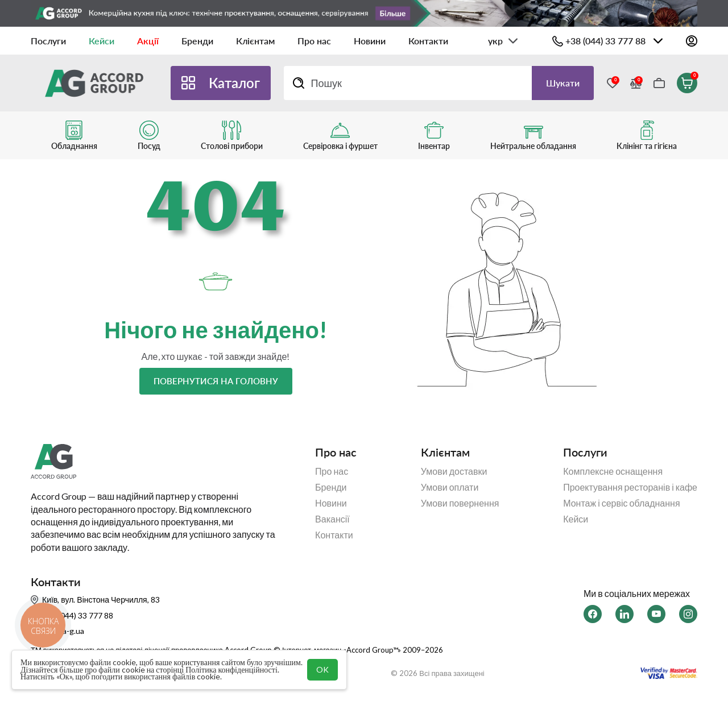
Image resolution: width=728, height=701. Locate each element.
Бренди (197, 41)
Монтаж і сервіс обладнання (621, 503)
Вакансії (332, 519)
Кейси (102, 41)
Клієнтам (255, 41)
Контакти (428, 41)
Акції (148, 41)
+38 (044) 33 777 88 (605, 41)
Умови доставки (454, 471)
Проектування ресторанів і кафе (630, 487)
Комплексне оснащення (613, 471)
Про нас (314, 41)
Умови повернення (460, 503)
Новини (370, 41)
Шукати (563, 83)
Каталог (234, 83)
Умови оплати (450, 487)
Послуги (48, 41)
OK (322, 669)
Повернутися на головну (216, 381)
